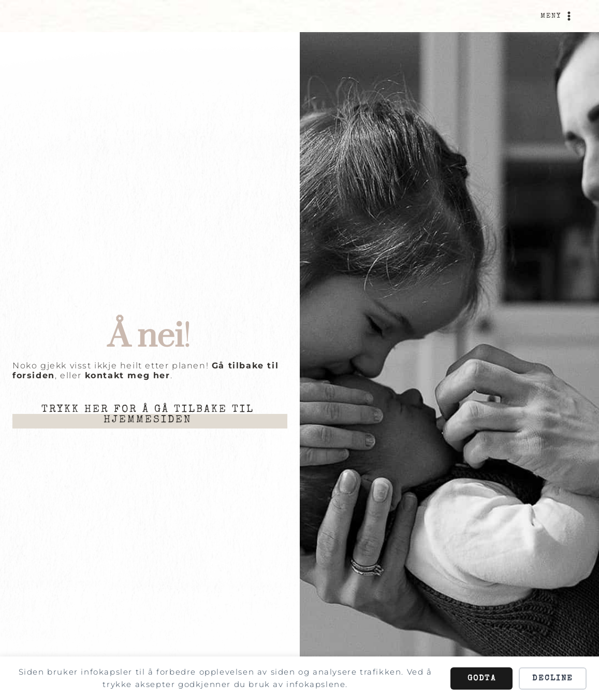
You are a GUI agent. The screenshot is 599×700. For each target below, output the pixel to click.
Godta (482, 678)
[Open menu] (558, 16)
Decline (553, 678)
